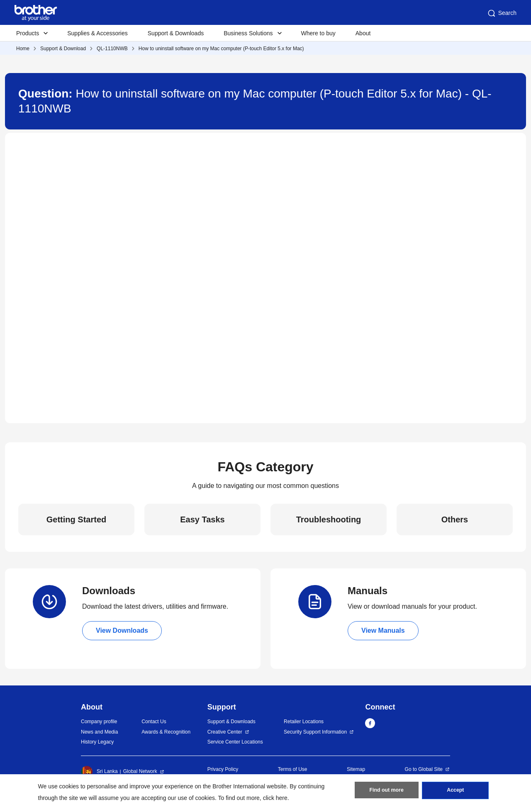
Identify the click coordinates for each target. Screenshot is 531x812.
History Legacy (97, 742)
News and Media (99, 732)
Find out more (387, 792)
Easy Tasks (202, 519)
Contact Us (154, 722)
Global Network (140, 771)
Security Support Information (315, 732)
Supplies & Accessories (97, 33)
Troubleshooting (329, 519)
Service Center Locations (235, 742)
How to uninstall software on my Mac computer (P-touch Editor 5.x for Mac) (221, 49)
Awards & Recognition (166, 732)
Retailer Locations (304, 722)
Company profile (99, 722)
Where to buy (318, 33)
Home (23, 49)
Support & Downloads (176, 33)
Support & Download (63, 49)
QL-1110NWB (112, 49)
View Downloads (122, 630)
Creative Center (225, 732)
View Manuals (383, 630)
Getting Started (76, 519)
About (363, 33)
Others (455, 519)
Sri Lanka (99, 772)
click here (275, 798)
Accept (455, 792)
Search (502, 13)
